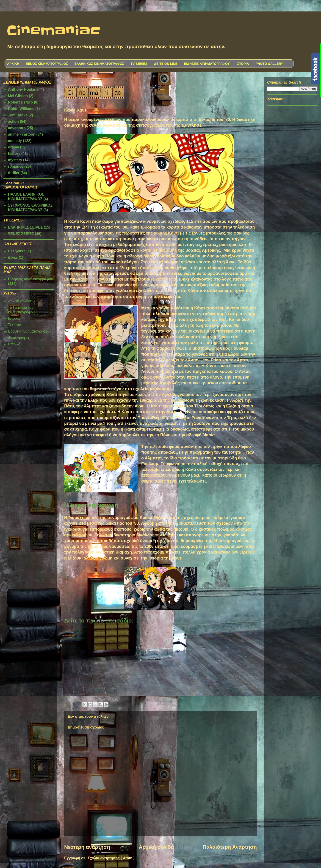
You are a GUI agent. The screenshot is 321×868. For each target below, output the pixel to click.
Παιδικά (14, 344)
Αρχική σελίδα (156, 847)
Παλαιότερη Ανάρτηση (230, 847)
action (13, 121)
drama (14, 147)
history (14, 154)
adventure (17, 128)
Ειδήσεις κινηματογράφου (31, 279)
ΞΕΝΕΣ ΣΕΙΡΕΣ (21, 234)
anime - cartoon (22, 134)
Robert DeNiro (20, 102)
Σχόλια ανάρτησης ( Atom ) (111, 858)
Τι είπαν (14, 325)
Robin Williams (21, 109)
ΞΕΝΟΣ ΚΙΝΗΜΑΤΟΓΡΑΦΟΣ (47, 64)
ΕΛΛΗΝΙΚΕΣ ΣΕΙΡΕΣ (25, 227)
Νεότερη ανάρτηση (87, 847)
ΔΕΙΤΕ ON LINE (166, 64)
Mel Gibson (18, 96)
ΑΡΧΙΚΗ (13, 64)
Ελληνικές (17, 251)
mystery (15, 160)
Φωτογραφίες (19, 338)
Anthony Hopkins (23, 89)
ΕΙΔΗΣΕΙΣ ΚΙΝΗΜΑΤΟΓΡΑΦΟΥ (207, 64)
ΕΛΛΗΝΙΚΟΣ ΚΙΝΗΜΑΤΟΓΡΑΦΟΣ (99, 64)
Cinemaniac (54, 31)
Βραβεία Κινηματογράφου (29, 331)
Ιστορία (14, 318)
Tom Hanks (18, 115)
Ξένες (13, 258)
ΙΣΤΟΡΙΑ (243, 64)
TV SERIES (139, 64)
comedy (15, 141)
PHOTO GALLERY (269, 64)
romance (16, 166)
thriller (14, 173)
